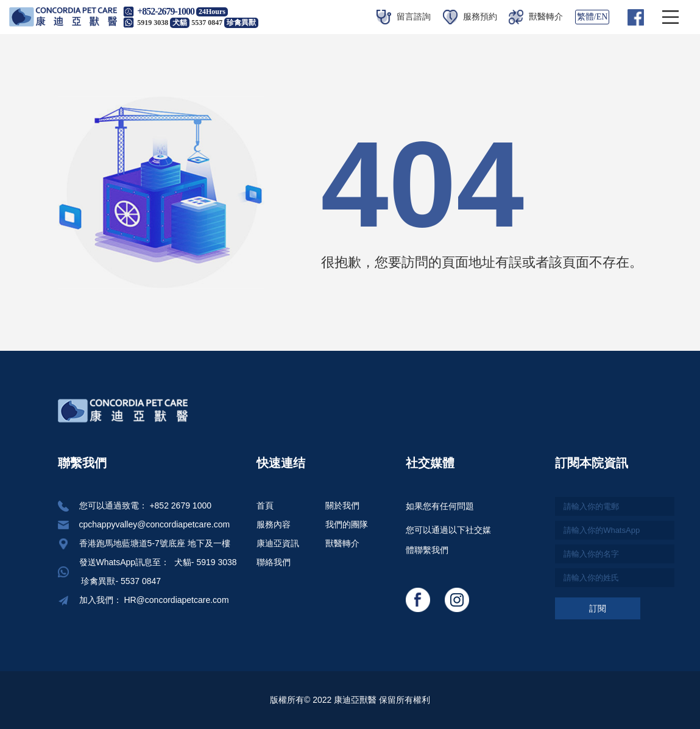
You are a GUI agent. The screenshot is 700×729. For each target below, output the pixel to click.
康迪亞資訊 (278, 543)
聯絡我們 (274, 562)
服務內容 (274, 524)
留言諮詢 (404, 16)
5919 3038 (163, 23)
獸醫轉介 (536, 16)
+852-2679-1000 (166, 11)
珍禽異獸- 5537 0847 (120, 581)
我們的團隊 (347, 524)
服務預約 (470, 16)
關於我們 (342, 505)
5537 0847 (225, 23)
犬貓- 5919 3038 (204, 562)
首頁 (265, 505)
